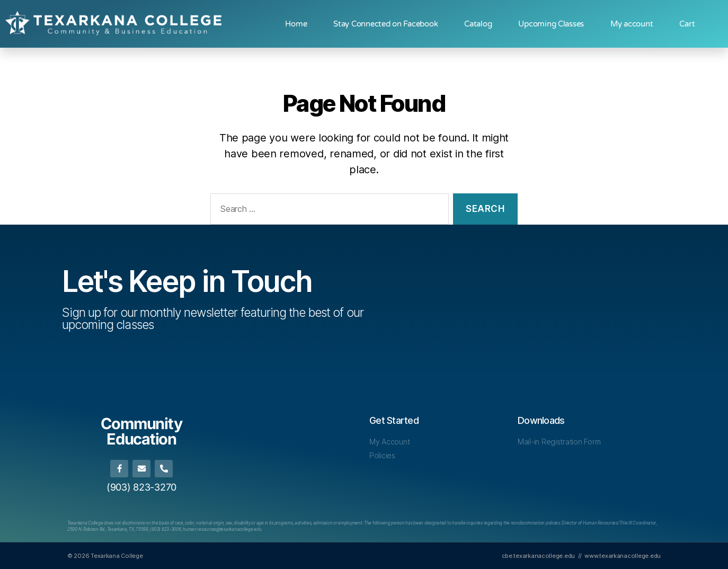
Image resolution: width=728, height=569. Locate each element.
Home (296, 24)
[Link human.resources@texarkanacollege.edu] (222, 529)
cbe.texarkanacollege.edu (539, 555)
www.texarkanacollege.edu (623, 555)
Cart (687, 24)
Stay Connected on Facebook (385, 24)
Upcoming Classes (551, 24)
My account (632, 24)
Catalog (478, 24)
